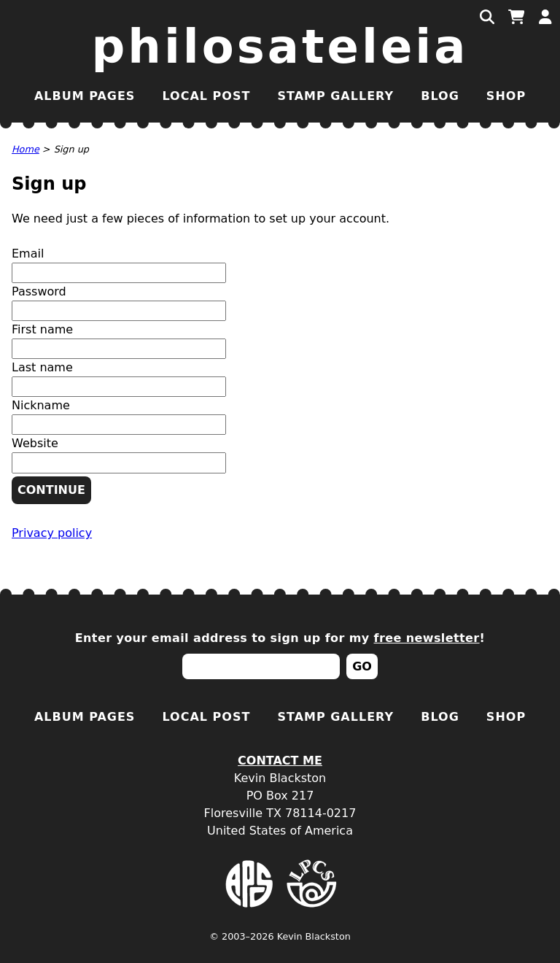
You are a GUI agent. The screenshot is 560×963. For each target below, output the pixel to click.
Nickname (41, 405)
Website (35, 443)
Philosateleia (280, 47)
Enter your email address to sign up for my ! (280, 638)
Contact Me (280, 761)
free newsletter (427, 638)
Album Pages (85, 96)
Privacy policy (52, 533)
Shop (506, 96)
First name (42, 329)
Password (39, 291)
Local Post (206, 96)
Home (26, 149)
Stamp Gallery (335, 96)
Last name (42, 367)
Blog (440, 96)
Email (28, 254)
